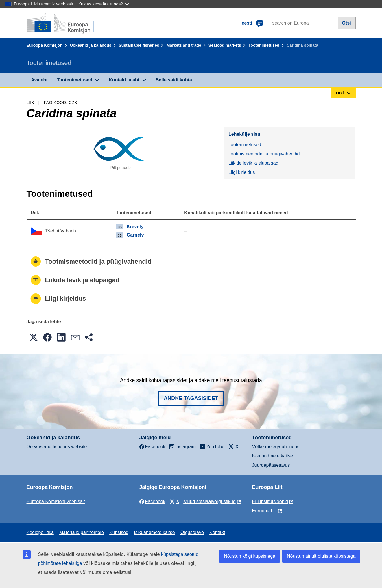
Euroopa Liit (264, 511)
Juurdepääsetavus (271, 465)
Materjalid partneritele (82, 532)
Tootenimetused (264, 45)
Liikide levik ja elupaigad (253, 163)
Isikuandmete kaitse (273, 456)
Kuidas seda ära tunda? (104, 4)
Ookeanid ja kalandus (91, 45)
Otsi (347, 23)
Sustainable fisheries (139, 45)
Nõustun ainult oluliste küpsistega (321, 556)
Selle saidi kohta (174, 80)
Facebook (152, 502)
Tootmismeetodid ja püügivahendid (264, 154)
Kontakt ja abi (124, 80)
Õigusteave (192, 532)
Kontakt (217, 532)
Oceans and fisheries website (57, 447)
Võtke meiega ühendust (276, 447)
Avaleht (39, 80)
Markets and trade (184, 45)
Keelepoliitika (40, 532)
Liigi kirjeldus (242, 172)
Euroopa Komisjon (45, 45)
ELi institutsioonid (270, 502)
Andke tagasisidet (191, 398)
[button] (34, 337)
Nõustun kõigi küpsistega (250, 556)
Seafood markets (225, 45)
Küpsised (119, 532)
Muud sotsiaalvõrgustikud (210, 502)
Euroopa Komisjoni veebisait (56, 502)
